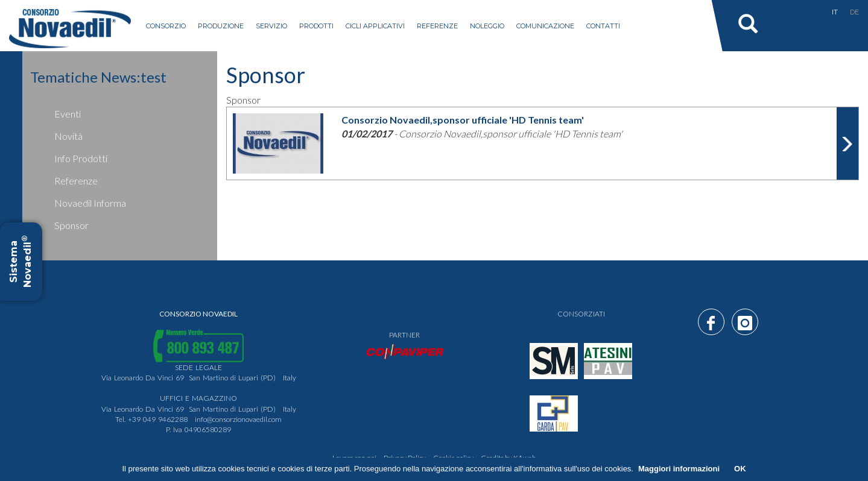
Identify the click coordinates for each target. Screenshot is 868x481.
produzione (221, 26)
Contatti (603, 26)
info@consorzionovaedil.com (238, 419)
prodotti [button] (316, 26)
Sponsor (71, 225)
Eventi (68, 114)
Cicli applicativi (375, 26)
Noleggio (487, 26)
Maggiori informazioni (679, 469)
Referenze (437, 26)
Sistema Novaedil (21, 262)
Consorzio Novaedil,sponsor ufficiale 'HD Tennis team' (463, 120)
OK (740, 469)
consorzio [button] (166, 26)
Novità (68, 136)
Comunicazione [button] (545, 26)
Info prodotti (81, 158)
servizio (271, 26)
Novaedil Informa (90, 203)
